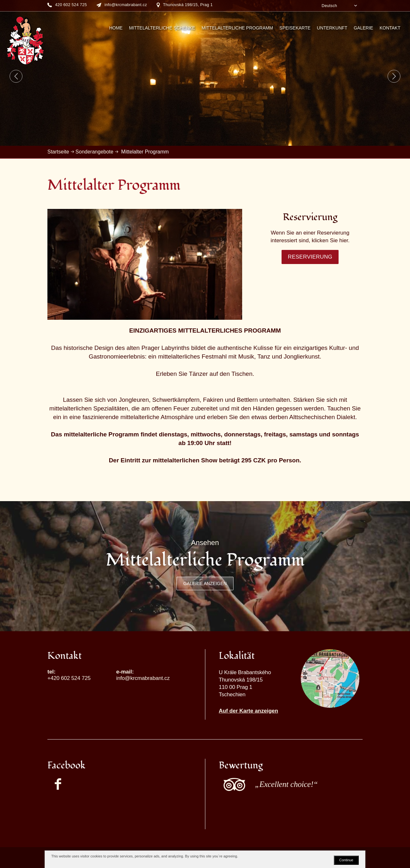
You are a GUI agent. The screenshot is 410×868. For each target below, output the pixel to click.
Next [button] (394, 76)
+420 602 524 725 (69, 678)
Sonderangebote (94, 152)
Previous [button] (16, 76)
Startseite (58, 152)
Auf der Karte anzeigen (248, 711)
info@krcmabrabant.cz (143, 678)
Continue (346, 860)
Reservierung (310, 257)
